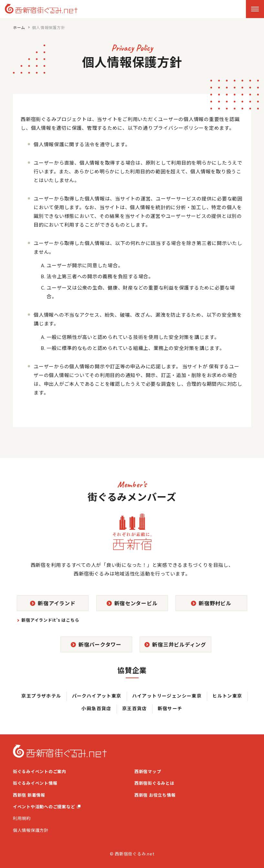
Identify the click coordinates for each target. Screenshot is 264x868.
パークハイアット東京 (97, 696)
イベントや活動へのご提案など (47, 807)
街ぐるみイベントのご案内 (40, 771)
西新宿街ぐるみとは (154, 783)
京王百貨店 (135, 708)
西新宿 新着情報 (29, 795)
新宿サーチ (170, 708)
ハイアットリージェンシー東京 (167, 696)
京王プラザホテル (41, 696)
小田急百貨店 (96, 708)
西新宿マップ (148, 771)
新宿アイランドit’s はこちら (50, 620)
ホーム (19, 27)
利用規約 (22, 818)
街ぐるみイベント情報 (35, 783)
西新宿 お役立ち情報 (155, 795)
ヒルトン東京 (227, 696)
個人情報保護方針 (31, 830)
